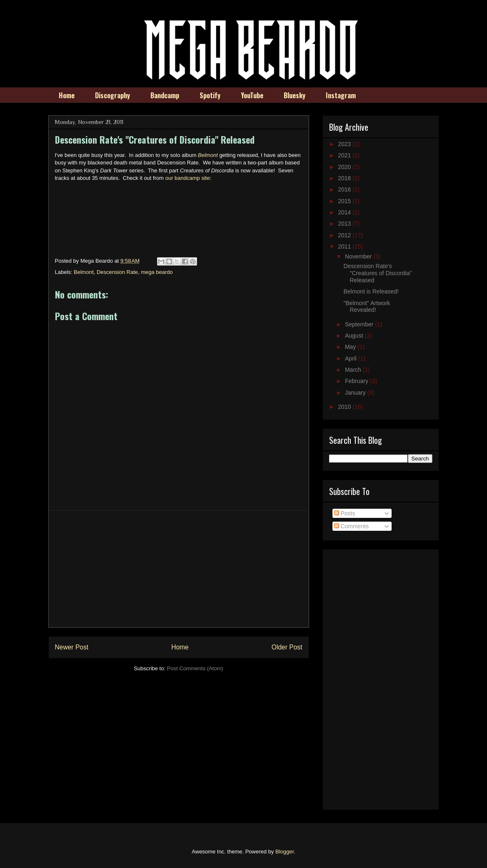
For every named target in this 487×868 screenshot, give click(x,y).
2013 (345, 224)
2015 (345, 201)
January (356, 393)
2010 (345, 407)
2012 (345, 235)
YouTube (252, 95)
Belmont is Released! (371, 291)
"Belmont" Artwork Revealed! (367, 307)
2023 (345, 144)
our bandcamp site (188, 178)
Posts (345, 513)
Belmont (84, 272)
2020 (345, 167)
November (359, 256)
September (360, 324)
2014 (345, 212)
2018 (345, 178)
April (352, 358)
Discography (112, 95)
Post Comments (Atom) (195, 668)
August (355, 336)
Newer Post (72, 647)
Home (67, 95)
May (351, 347)
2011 (345, 246)
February (357, 381)
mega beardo (157, 272)
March (354, 370)
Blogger (285, 852)
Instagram (341, 95)
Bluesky (295, 95)
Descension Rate (117, 272)
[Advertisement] (179, 569)
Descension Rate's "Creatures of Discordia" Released (377, 273)
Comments (352, 526)
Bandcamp (165, 95)
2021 (345, 155)
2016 (345, 189)
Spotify (210, 95)
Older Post (287, 647)
